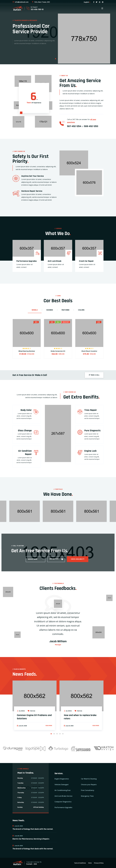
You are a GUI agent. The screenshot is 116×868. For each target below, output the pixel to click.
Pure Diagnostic (92, 431)
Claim (90, 863)
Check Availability (78, 559)
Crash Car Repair (86, 261)
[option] (58, 32)
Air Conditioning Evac (63, 790)
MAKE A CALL (94, 375)
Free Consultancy (88, 790)
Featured (65, 310)
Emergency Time (87, 796)
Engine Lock (90, 451)
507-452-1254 (74, 126)
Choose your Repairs (89, 785)
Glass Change (25, 431)
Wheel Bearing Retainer (27, 351)
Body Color (26, 410)
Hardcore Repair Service (32, 191)
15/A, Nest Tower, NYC (41, 2)
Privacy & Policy (99, 863)
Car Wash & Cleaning (89, 779)
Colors (81, 310)
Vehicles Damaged (61, 785)
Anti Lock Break (55, 261)
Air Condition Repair (25, 453)
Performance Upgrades (27, 261)
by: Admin (21, 711)
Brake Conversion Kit (58, 351)
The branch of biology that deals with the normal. (33, 829)
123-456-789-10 (37, 9)
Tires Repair (91, 410)
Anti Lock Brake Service (63, 796)
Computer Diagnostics (63, 802)
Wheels (35, 310)
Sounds (50, 310)
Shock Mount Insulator (89, 351)
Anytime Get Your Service (33, 176)
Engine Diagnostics (62, 779)
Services (31, 711)
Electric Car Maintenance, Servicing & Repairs (31, 839)
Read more (49, 726)
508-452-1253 (91, 126)
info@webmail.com (20, 2)
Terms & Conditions (80, 863)
